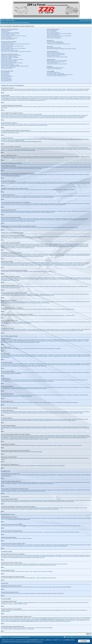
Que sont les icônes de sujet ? (6, 81)
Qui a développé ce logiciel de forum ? (54, 72)
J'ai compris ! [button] (84, 641)
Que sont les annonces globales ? (7, 76)
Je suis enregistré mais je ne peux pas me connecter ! (10, 34)
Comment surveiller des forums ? (53, 63)
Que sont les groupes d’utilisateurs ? (53, 33)
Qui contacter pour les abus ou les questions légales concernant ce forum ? (60, 75)
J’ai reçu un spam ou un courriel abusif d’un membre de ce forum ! (58, 44)
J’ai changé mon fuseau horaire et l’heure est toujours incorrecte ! (12, 46)
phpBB (51, 197)
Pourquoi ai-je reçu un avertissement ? (8, 64)
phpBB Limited (31, 603)
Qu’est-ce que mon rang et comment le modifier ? (10, 50)
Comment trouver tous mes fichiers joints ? (54, 69)
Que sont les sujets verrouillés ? (7, 80)
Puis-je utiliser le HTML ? (5, 73)
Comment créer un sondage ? (6, 59)
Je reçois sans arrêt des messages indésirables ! (55, 43)
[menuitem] (9, 20)
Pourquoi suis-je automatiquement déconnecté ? (9, 38)
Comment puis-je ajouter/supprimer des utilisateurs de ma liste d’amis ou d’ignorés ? (62, 49)
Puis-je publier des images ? (6, 75)
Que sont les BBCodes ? (5, 72)
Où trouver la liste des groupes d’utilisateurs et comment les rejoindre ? (59, 34)
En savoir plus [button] (39, 642)
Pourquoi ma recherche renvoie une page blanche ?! (56, 55)
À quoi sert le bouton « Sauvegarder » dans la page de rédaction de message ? (15, 66)
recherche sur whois (73, 618)
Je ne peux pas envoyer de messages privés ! (55, 42)
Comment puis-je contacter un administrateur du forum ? (57, 76)
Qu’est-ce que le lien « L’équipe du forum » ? (55, 38)
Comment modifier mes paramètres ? (8, 43)
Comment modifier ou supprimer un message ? (9, 56)
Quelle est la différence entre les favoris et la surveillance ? (57, 61)
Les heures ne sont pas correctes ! (7, 45)
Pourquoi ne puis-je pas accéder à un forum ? (9, 62)
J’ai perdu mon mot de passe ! (6, 37)
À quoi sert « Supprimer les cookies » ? (8, 39)
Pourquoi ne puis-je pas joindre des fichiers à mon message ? (12, 63)
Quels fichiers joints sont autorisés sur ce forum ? (55, 68)
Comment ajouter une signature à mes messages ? (10, 57)
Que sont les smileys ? (5, 74)
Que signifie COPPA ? (5, 31)
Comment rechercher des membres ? (53, 56)
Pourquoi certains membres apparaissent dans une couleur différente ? (59, 36)
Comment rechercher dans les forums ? (54, 52)
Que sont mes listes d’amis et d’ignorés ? (54, 48)
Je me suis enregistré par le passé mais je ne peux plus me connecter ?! (14, 36)
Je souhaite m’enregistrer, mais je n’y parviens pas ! (10, 33)
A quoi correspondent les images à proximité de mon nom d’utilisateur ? (14, 48)
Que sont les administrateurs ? (52, 30)
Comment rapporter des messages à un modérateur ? (10, 65)
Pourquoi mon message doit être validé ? (8, 67)
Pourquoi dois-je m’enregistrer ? (7, 30)
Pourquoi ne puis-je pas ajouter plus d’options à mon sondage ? (12, 60)
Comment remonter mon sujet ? (7, 68)
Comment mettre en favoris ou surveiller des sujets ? (56, 62)
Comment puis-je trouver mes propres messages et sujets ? (57, 57)
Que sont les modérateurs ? (52, 31)
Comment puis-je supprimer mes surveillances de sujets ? (57, 64)
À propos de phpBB (17, 604)
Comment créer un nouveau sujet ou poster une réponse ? (11, 55)
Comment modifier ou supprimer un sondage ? (9, 61)
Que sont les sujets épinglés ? (6, 79)
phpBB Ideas (58, 610)
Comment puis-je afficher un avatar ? (7, 49)
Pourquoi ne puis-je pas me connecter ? (8, 35)
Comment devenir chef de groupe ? (53, 35)
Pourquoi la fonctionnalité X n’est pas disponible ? (56, 74)
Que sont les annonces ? (5, 78)
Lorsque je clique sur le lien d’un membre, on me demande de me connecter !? (16, 52)
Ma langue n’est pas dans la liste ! (7, 47)
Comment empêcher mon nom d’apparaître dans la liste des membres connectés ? (15, 44)
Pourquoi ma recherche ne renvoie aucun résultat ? (56, 54)
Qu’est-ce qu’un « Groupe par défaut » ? (54, 37)
